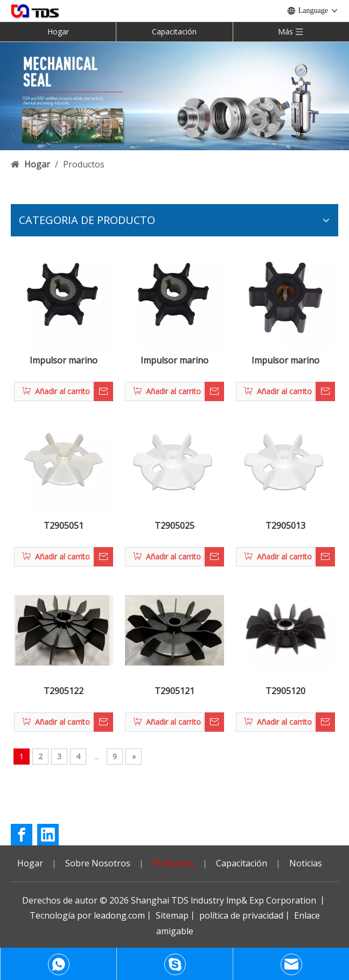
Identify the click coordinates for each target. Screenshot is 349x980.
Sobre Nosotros (98, 863)
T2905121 (174, 691)
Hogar (58, 31)
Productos (173, 863)
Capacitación (174, 31)
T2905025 (174, 526)
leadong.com (119, 915)
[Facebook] (22, 835)
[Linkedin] (48, 835)
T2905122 (64, 691)
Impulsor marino (64, 360)
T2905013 (285, 526)
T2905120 (285, 691)
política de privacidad (241, 915)
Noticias (306, 863)
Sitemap (172, 915)
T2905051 (64, 526)
